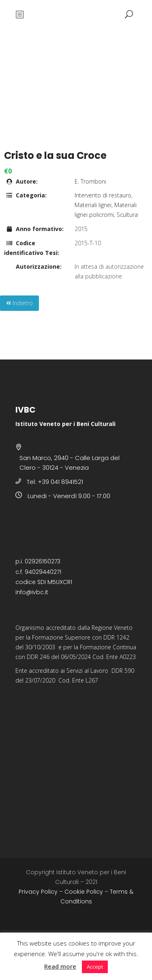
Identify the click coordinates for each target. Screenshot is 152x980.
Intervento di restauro (103, 195)
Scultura (127, 215)
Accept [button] (95, 967)
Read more (60, 966)
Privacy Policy (38, 892)
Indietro (19, 303)
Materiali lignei (93, 205)
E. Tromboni (90, 181)
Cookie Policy (84, 892)
